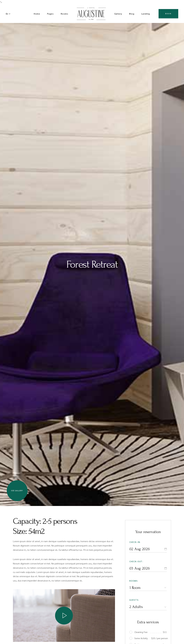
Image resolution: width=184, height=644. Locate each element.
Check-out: (136, 561)
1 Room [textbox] (135, 588)
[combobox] (148, 588)
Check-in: (135, 542)
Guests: (134, 600)
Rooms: (134, 581)
